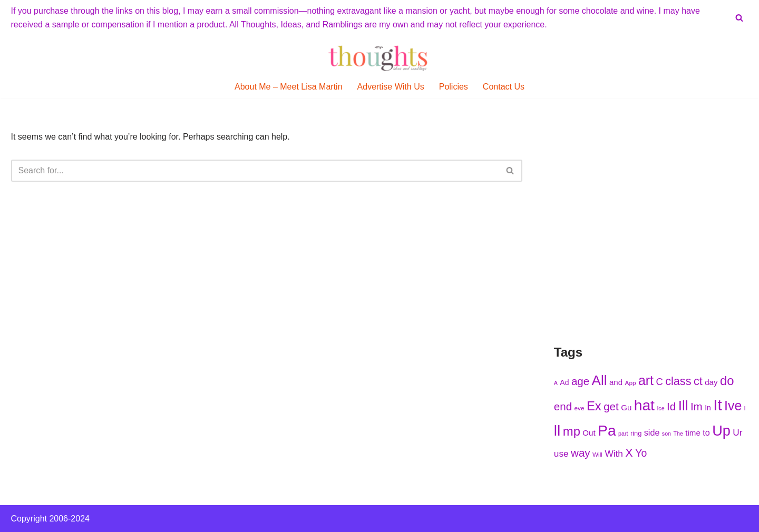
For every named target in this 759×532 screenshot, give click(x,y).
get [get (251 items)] (611, 406)
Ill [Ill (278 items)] (683, 406)
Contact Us (504, 87)
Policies (454, 87)
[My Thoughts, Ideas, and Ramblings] (379, 58)
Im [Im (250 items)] (697, 406)
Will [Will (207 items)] (597, 454)
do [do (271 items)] (727, 381)
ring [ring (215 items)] (636, 433)
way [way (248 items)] (581, 453)
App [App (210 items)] (631, 383)
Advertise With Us (391, 87)
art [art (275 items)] (646, 380)
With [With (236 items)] (614, 454)
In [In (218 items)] (708, 408)
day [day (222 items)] (711, 382)
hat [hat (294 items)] (644, 405)
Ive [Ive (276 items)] (733, 406)
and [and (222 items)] (616, 382)
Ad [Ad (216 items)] (564, 382)
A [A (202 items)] (556, 383)
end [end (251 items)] (563, 406)
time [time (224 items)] (693, 433)
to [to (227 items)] (706, 432)
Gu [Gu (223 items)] (626, 407)
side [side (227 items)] (652, 432)
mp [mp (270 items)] (572, 431)
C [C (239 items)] (659, 382)
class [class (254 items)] (678, 381)
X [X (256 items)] (629, 453)
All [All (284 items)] (600, 380)
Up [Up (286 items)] (721, 431)
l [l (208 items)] (745, 408)
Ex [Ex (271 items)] (594, 406)
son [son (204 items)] (666, 434)
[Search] (739, 18)
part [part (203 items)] (623, 434)
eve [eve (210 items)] (580, 408)
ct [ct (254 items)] (698, 381)
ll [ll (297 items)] (557, 430)
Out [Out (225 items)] (589, 433)
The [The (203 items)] (678, 434)
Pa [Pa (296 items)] (607, 430)
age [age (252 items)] (580, 381)
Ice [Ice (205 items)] (660, 408)
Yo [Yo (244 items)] (641, 453)
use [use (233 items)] (561, 454)
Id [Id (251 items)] (671, 406)
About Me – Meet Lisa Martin (289, 87)
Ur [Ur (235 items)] (737, 432)
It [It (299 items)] (717, 405)
